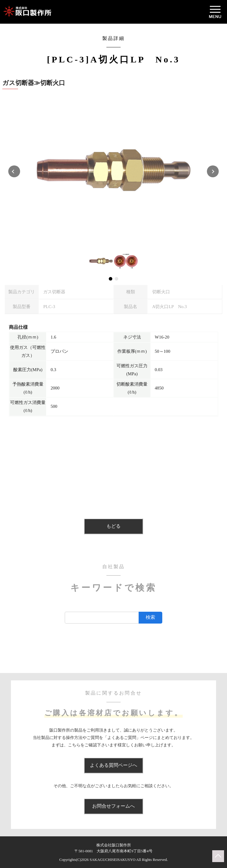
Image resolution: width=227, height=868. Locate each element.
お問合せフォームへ (113, 806)
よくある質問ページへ (113, 765)
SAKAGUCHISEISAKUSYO (112, 860)
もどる (113, 526)
